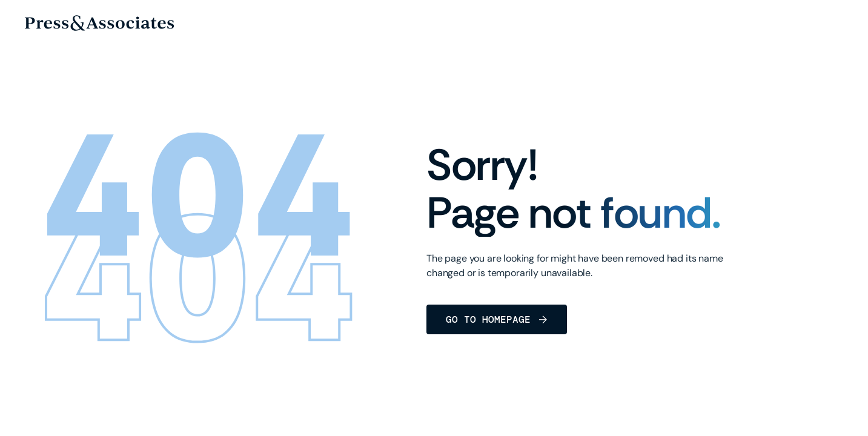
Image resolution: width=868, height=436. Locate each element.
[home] (99, 23)
